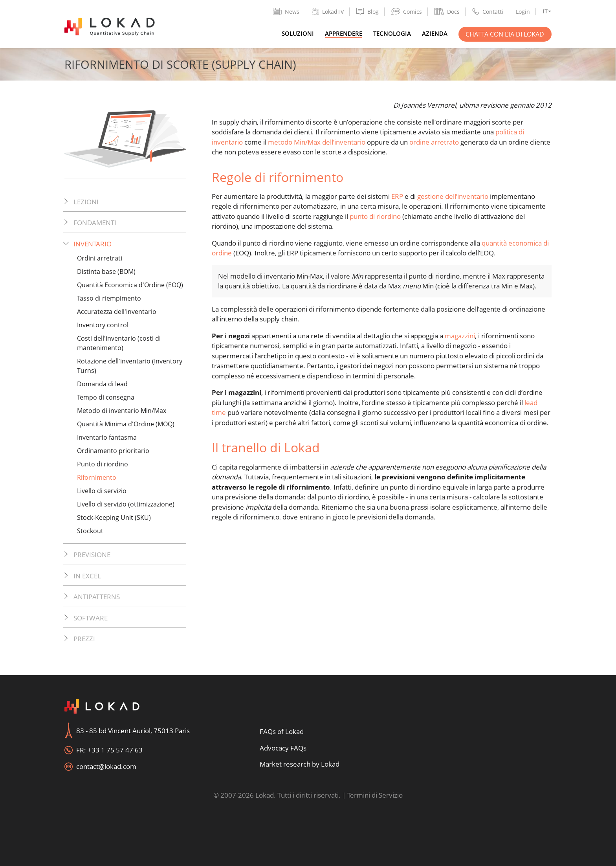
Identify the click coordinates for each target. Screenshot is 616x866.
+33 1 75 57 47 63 (115, 750)
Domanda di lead (102, 384)
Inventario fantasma (107, 437)
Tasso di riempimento (109, 298)
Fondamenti (95, 223)
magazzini (460, 336)
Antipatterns (97, 597)
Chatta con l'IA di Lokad (505, 34)
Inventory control (103, 325)
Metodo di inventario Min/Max (122, 411)
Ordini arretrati (100, 258)
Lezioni (86, 202)
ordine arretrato (434, 142)
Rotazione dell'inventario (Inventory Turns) (130, 366)
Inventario (93, 244)
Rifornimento (97, 477)
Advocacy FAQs (283, 748)
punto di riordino (375, 216)
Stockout (90, 531)
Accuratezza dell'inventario (117, 312)
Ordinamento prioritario (113, 451)
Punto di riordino (103, 464)
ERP (397, 196)
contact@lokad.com (106, 766)
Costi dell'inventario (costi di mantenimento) (119, 343)
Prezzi (84, 639)
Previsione (92, 555)
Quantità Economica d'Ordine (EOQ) (130, 285)
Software (91, 618)
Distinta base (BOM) (106, 272)
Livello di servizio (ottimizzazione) (126, 504)
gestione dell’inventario (453, 196)
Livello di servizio (102, 491)
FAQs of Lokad (282, 731)
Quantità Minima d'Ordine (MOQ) (126, 424)
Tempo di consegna (106, 397)
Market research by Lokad (300, 764)
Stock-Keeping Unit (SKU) (114, 517)
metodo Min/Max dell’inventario (317, 142)
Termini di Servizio (375, 795)
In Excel (87, 576)
